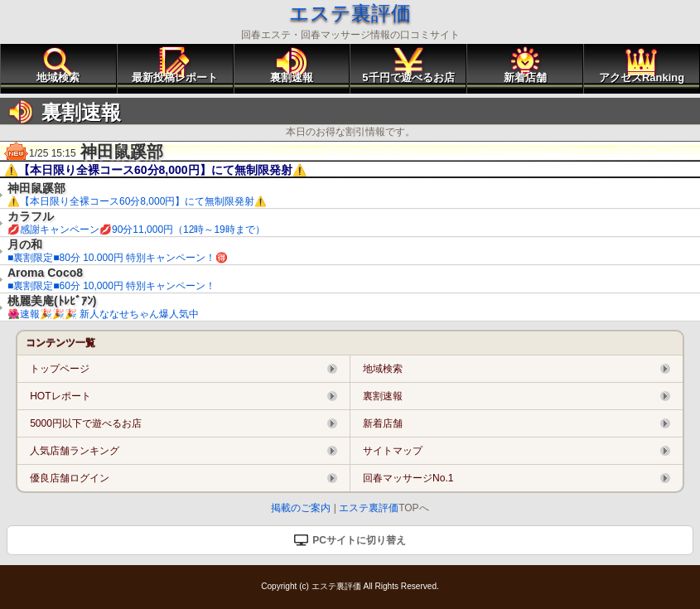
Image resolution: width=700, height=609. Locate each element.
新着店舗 (525, 77)
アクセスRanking (642, 77)
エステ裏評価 (350, 13)
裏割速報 (292, 77)
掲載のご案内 (301, 508)
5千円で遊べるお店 (408, 77)
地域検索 (58, 77)
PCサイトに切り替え (350, 540)
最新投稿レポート (175, 77)
